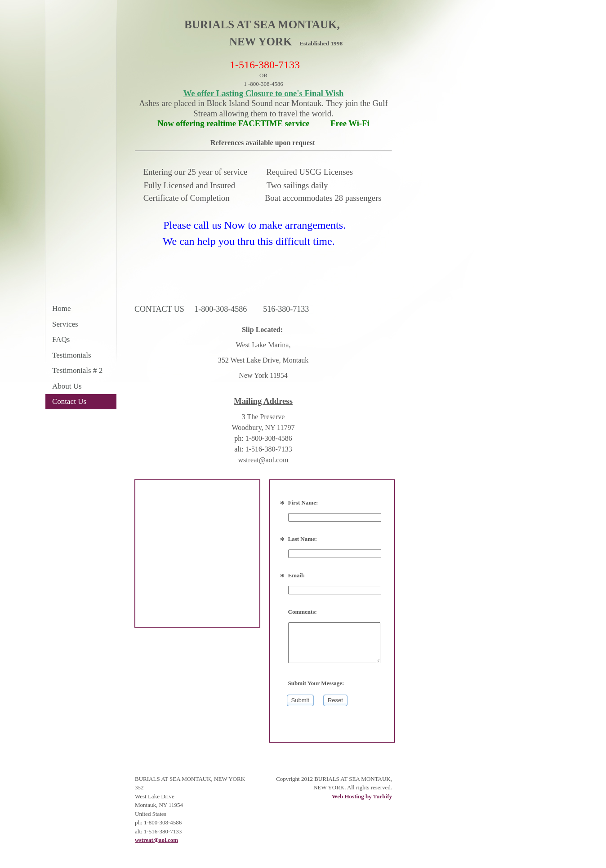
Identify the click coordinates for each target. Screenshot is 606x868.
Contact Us (69, 401)
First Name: (303, 503)
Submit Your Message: (316, 683)
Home (62, 308)
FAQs (61, 339)
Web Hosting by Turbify (362, 796)
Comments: (303, 612)
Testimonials (72, 355)
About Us (67, 386)
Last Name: (303, 539)
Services (65, 324)
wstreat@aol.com (156, 840)
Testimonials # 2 (77, 370)
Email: (297, 575)
